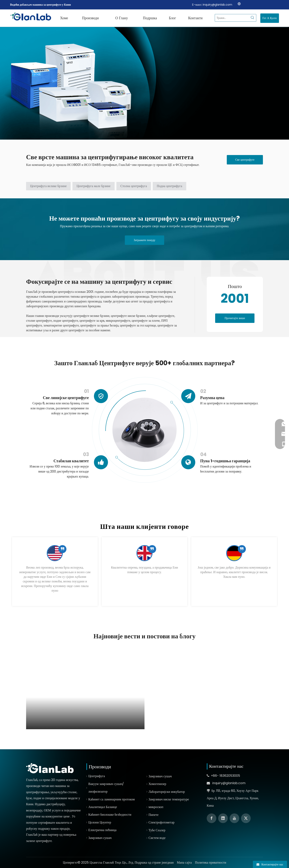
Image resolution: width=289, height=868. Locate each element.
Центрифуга (97, 776)
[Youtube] (234, 818)
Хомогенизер (157, 784)
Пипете (154, 815)
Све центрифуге (245, 160)
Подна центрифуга (169, 186)
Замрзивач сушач (100, 838)
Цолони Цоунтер (100, 822)
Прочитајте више (235, 318)
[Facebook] (212, 818)
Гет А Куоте (270, 18)
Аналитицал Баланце (103, 807)
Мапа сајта (184, 862)
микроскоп (156, 807)
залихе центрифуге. (39, 841)
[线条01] (195, 305)
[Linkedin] (223, 818)
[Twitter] (246, 818)
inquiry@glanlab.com (217, 5)
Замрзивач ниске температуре (169, 799)
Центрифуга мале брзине (93, 186)
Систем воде (157, 838)
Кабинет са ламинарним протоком (111, 799)
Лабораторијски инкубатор (167, 792)
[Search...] (232, 18)
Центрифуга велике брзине (48, 186)
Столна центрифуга (134, 186)
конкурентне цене (58, 816)
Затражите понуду (144, 240)
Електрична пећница (102, 830)
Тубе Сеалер (157, 830)
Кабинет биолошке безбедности (110, 815)
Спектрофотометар (161, 822)
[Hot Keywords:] (252, 18)
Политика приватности (211, 862)
